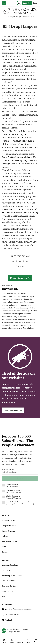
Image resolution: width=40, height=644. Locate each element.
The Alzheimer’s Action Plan (15, 213)
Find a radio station (9, 542)
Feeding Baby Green (24, 161)
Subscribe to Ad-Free (13, 410)
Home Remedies (8, 521)
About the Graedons (10, 565)
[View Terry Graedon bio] (19, 289)
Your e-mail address (8, 470)
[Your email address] (20, 473)
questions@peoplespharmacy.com (17, 609)
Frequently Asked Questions (13, 576)
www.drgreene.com (21, 141)
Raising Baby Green (11, 164)
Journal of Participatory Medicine (17, 157)
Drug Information (9, 526)
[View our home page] (4, 3)
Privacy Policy (7, 591)
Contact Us (6, 570)
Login (35, 3)
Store (4, 547)
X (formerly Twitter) (11, 615)
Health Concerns (8, 531)
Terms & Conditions (10, 581)
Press (4, 597)
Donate (5, 552)
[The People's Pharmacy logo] (20, 12)
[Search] (19, 3)
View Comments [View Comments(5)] (20, 278)
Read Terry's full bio (26, 328)
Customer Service (9, 586)
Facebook (7, 621)
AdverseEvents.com (11, 209)
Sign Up (20, 478)
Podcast (5, 536)
